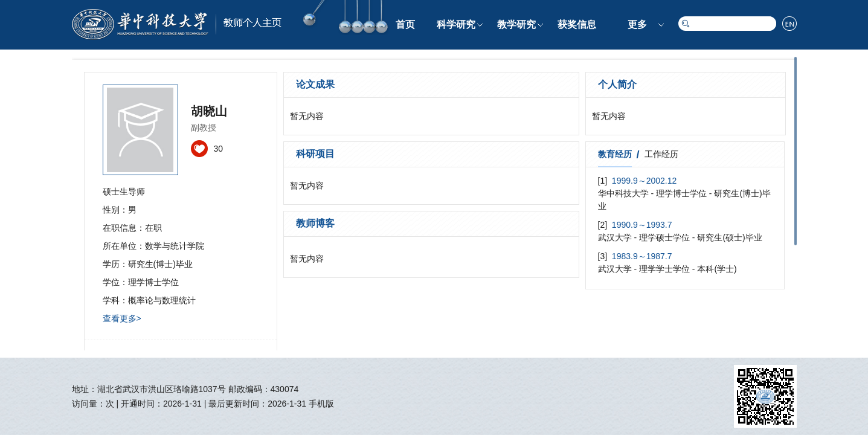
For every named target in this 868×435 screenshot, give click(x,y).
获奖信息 (577, 24)
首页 (405, 24)
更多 (637, 24)
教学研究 (516, 24)
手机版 (321, 404)
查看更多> (122, 318)
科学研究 (456, 24)
